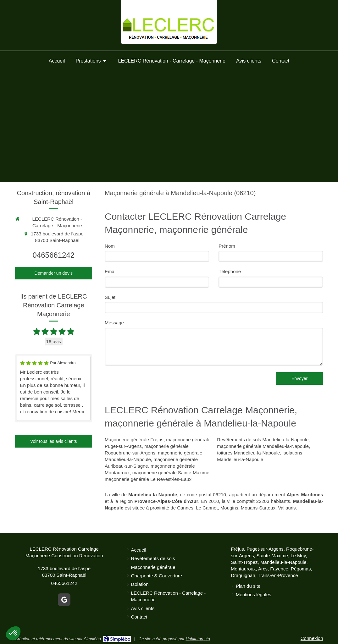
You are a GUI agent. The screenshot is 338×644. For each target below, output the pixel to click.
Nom (110, 246)
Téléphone (230, 271)
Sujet (110, 297)
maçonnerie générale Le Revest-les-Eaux (148, 479)
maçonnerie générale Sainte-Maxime (171, 473)
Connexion (312, 638)
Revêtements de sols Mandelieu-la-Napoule (263, 440)
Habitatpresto (198, 639)
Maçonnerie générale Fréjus (134, 440)
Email (111, 271)
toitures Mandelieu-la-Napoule (248, 453)
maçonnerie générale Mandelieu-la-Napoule (263, 446)
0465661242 (54, 255)
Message (114, 323)
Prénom (227, 246)
